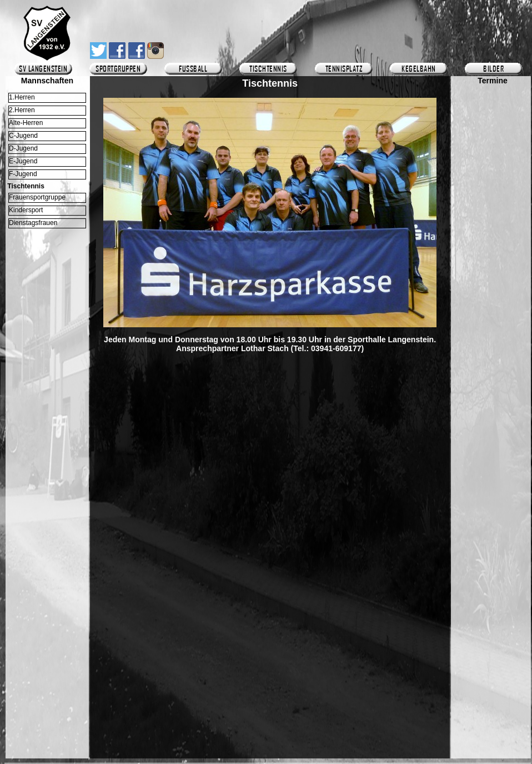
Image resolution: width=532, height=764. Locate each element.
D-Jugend (23, 148)
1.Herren (22, 97)
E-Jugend (23, 161)
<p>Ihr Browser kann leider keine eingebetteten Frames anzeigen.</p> (493, 410)
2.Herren (22, 110)
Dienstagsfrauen (33, 223)
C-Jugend (23, 136)
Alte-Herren (26, 123)
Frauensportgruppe (37, 197)
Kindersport (26, 210)
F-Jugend (23, 174)
